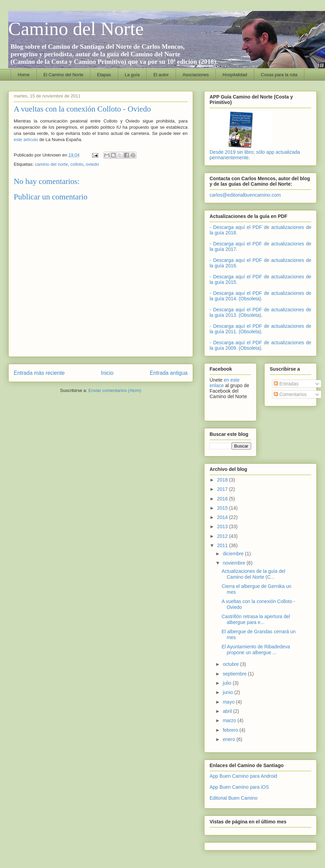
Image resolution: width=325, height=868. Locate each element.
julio (228, 683)
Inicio (107, 373)
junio (228, 692)
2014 (223, 517)
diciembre (234, 554)
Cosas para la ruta (279, 75)
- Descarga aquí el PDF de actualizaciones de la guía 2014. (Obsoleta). (260, 296)
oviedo (92, 164)
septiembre (235, 674)
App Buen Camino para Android (243, 776)
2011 (223, 545)
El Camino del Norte (63, 75)
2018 (223, 480)
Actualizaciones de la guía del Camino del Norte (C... (253, 574)
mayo (229, 702)
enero (229, 739)
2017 (223, 489)
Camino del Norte (76, 29)
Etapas (104, 75)
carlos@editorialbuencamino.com (245, 195)
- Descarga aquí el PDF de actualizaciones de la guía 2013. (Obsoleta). (260, 312)
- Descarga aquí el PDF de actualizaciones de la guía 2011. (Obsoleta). (260, 329)
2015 (223, 508)
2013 (223, 526)
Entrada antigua (169, 373)
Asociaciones (196, 75)
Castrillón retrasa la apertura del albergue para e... (256, 619)
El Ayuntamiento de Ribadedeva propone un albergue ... (256, 650)
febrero (231, 730)
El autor (161, 75)
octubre (231, 664)
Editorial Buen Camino (233, 798)
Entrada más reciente (39, 373)
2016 (223, 499)
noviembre (234, 563)
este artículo (26, 140)
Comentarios (290, 394)
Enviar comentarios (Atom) (115, 390)
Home (24, 75)
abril (228, 711)
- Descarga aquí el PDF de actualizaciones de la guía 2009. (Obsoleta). (260, 345)
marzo (230, 720)
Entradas (286, 384)
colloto (77, 164)
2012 (223, 536)
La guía (132, 75)
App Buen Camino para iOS (239, 787)
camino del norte (51, 164)
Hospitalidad (235, 75)
